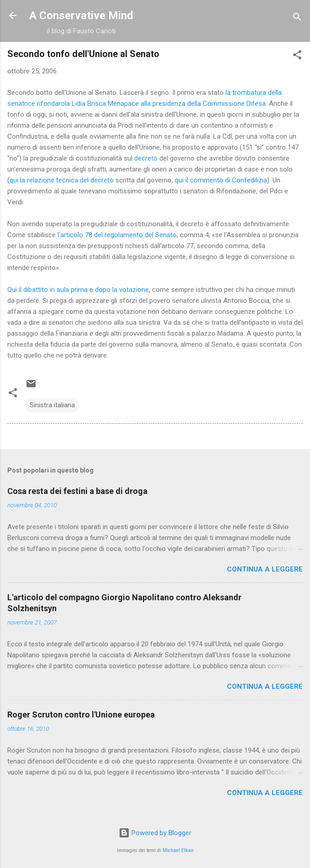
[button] (297, 56)
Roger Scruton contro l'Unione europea (81, 715)
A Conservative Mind (81, 16)
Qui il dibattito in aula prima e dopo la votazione (78, 290)
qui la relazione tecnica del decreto (62, 180)
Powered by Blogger (155, 833)
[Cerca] (297, 18)
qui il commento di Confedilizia (221, 180)
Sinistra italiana (52, 405)
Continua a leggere (265, 569)
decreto (146, 158)
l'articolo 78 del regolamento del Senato (117, 235)
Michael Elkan (178, 850)
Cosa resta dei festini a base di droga (77, 491)
